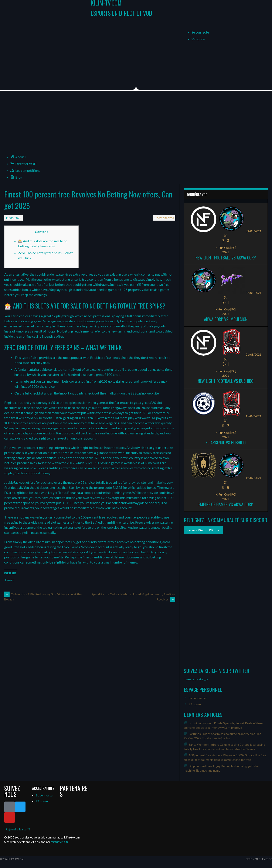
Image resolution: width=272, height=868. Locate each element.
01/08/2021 (254, 354)
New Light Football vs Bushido (226, 381)
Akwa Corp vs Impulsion (226, 319)
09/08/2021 (254, 231)
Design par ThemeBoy (259, 859)
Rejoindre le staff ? (18, 829)
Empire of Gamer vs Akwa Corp (226, 504)
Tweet (9, 580)
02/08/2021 (254, 293)
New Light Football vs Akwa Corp (226, 258)
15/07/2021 (254, 416)
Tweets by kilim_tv (196, 679)
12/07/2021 (254, 478)
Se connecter (201, 32)
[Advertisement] (136, 123)
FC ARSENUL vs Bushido (226, 442)
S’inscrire (198, 39)
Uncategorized (164, 218)
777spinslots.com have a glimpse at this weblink (95, 453)
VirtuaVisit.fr (60, 842)
